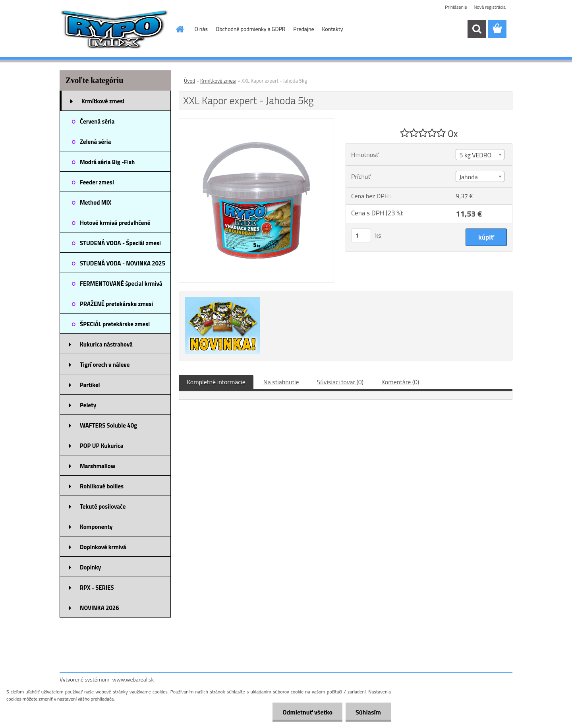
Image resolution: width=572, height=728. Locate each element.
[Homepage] (180, 29)
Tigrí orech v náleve (105, 365)
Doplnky (90, 567)
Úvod (189, 81)
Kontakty (333, 29)
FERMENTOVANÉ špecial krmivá (121, 284)
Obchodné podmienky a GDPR (250, 29)
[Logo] (114, 29)
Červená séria (97, 121)
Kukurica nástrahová (106, 344)
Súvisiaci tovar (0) (340, 382)
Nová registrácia (490, 7)
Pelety (88, 405)
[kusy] (361, 235)
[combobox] (480, 155)
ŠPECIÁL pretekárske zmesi (115, 324)
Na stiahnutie (281, 382)
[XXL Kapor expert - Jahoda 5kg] (256, 122)
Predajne (303, 29)
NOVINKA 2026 (100, 608)
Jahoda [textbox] (468, 177)
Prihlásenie (456, 7)
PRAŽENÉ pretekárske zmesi (116, 304)
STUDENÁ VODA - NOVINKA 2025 (123, 263)
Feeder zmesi (97, 182)
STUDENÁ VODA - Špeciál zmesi (120, 243)
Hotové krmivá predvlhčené (115, 223)
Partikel (90, 385)
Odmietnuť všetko (307, 712)
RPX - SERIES (97, 588)
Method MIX (96, 202)
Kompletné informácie (216, 382)
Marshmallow (98, 466)
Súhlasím (368, 712)
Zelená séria (95, 142)
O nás (201, 29)
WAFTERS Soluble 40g (108, 425)
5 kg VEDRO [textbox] (475, 155)
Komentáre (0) (400, 382)
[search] (477, 29)
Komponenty (96, 527)
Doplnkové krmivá (103, 547)
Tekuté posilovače (103, 506)
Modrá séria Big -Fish (107, 162)
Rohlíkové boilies (102, 486)
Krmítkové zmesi (103, 101)
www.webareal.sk (133, 679)
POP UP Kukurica (101, 446)
